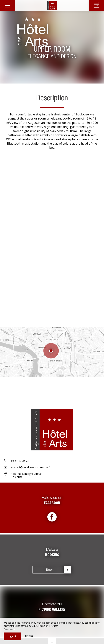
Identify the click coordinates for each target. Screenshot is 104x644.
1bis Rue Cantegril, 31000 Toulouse (26, 475)
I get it (12, 636)
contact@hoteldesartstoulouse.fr (31, 467)
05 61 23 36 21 (20, 461)
